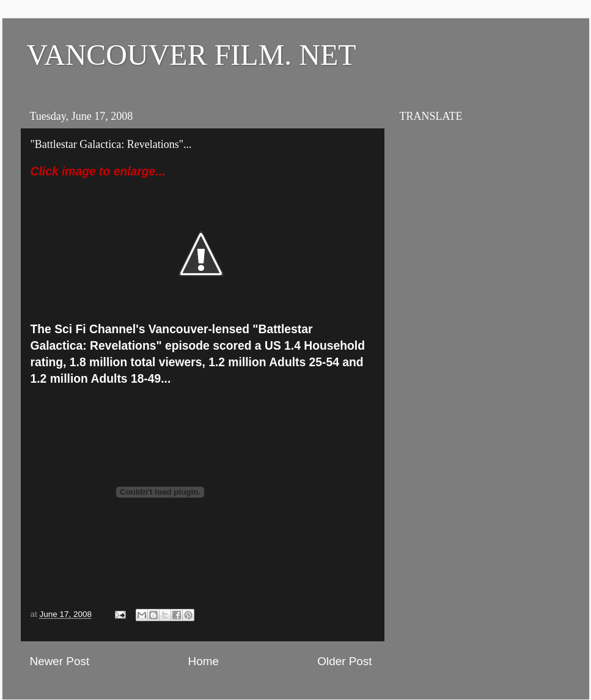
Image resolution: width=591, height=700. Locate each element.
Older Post (344, 661)
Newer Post (60, 661)
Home (204, 661)
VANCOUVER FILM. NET (192, 55)
